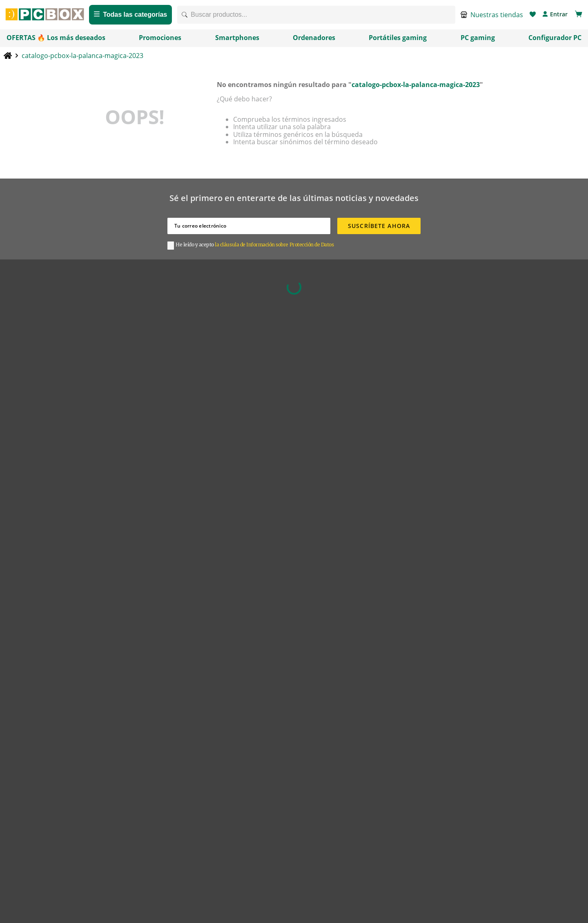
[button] (492, 17)
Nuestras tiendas (497, 17)
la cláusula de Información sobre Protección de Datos (274, 250)
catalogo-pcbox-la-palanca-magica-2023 (82, 60)
